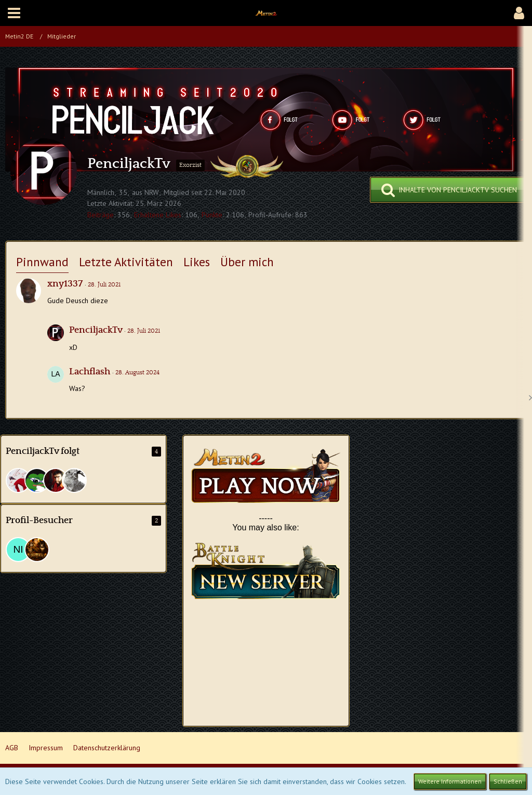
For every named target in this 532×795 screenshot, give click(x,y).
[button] (14, 13)
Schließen (508, 781)
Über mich (247, 262)
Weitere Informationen (450, 781)
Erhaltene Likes (158, 215)
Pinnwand (42, 262)
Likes (197, 262)
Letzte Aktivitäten (126, 262)
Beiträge (101, 215)
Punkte (212, 215)
